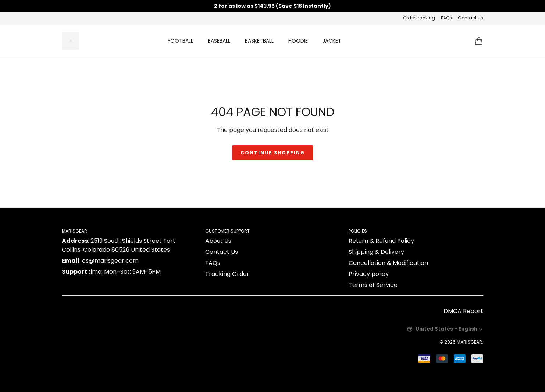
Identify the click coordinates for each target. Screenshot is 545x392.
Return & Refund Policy (381, 241)
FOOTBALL (180, 41)
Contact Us (471, 18)
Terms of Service (373, 285)
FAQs (446, 18)
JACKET (332, 41)
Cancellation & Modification (388, 263)
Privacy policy (369, 274)
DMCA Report (463, 311)
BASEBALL (219, 41)
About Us (218, 241)
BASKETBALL (259, 41)
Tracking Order (227, 274)
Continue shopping (273, 153)
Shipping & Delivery (376, 252)
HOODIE (298, 41)
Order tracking (419, 18)
